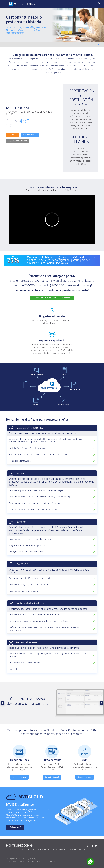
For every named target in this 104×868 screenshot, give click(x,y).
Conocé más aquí (19, 777)
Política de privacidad (42, 849)
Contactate (10, 849)
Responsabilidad (60, 849)
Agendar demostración (18, 141)
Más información (30, 135)
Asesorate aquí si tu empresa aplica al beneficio (52, 298)
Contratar (12, 135)
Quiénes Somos (24, 849)
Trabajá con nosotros (77, 849)
